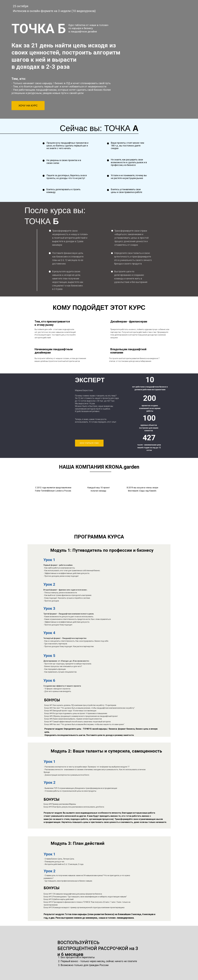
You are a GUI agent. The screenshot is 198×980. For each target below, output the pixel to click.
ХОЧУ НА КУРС (28, 105)
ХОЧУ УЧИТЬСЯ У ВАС (89, 443)
